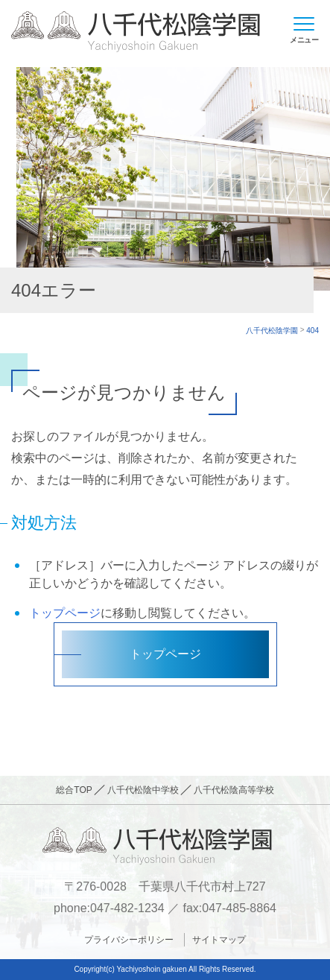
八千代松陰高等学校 (234, 790)
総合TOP (74, 790)
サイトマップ (219, 940)
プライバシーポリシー (129, 940)
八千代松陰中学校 (143, 790)
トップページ (65, 613)
